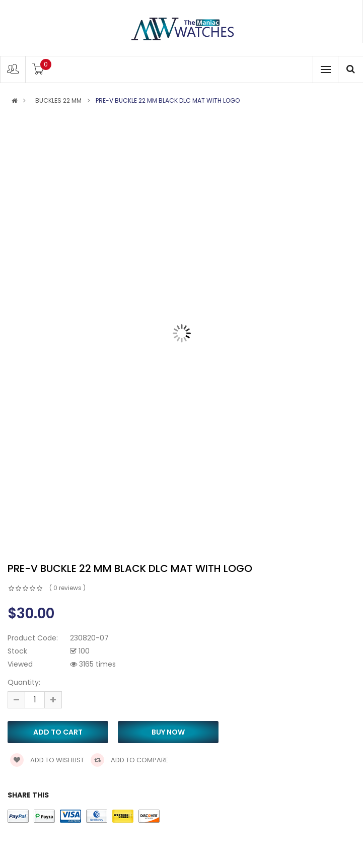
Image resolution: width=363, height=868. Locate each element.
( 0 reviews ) (67, 588)
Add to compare (130, 760)
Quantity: (24, 682)
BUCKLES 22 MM (58, 101)
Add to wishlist (47, 760)
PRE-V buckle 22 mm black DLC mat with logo (168, 101)
